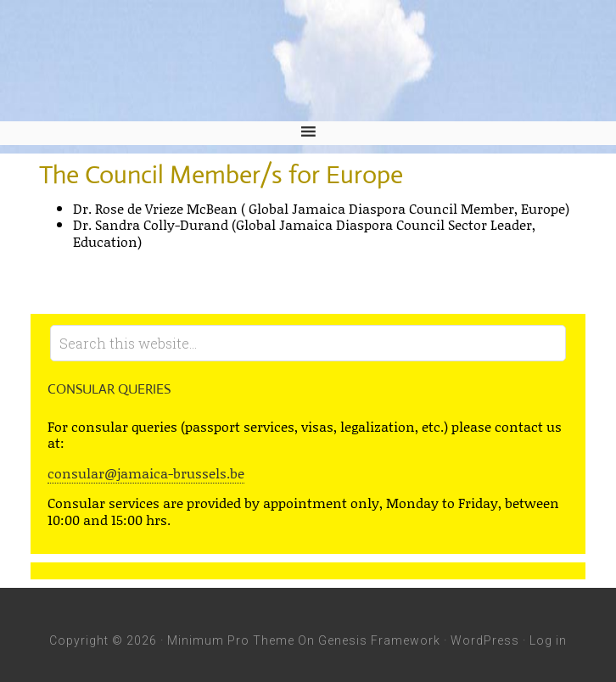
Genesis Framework (379, 640)
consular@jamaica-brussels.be (146, 473)
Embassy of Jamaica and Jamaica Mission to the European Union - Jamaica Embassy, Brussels (308, 61)
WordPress (485, 640)
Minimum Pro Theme (231, 640)
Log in (548, 640)
